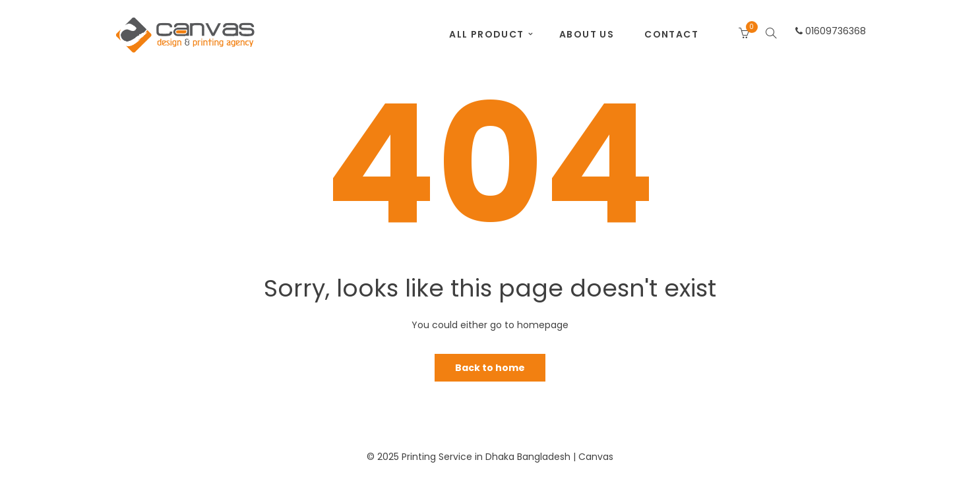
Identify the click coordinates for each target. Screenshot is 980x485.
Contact (671, 34)
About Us (587, 34)
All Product (486, 34)
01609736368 (831, 31)
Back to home (490, 368)
